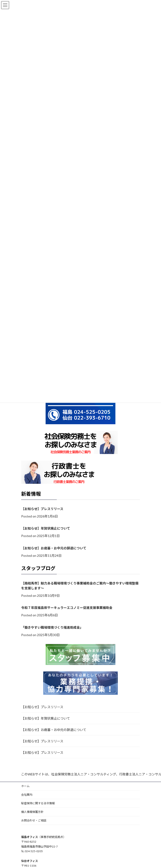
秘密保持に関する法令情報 (38, 803)
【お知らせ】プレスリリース (42, 509)
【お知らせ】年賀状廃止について (46, 529)
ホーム (25, 786)
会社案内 (27, 795)
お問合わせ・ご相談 (34, 820)
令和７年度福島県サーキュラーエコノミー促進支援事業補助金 (67, 608)
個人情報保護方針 (32, 812)
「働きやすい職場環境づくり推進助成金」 (52, 627)
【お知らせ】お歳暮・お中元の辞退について (54, 548)
